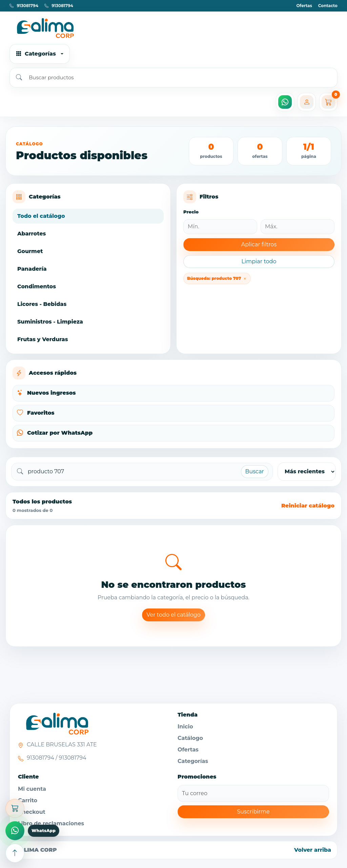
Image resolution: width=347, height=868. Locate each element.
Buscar (255, 471)
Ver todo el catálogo (173, 615)
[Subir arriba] (15, 853)
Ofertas (304, 6)
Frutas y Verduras (43, 339)
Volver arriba (313, 850)
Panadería (32, 269)
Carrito (28, 800)
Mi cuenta (32, 789)
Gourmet (30, 251)
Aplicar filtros (259, 244)
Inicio (185, 727)
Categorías (193, 761)
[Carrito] (328, 102)
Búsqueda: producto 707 (217, 278)
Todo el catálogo (41, 216)
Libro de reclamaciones (51, 823)
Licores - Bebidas (42, 304)
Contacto (328, 6)
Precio (191, 212)
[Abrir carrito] (15, 808)
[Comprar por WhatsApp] (15, 831)
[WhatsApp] (285, 102)
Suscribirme (253, 812)
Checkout (32, 812)
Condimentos (37, 286)
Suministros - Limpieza (50, 322)
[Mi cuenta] (307, 102)
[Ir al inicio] (173, 28)
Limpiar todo (259, 261)
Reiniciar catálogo (308, 506)
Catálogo (190, 738)
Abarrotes (32, 234)
